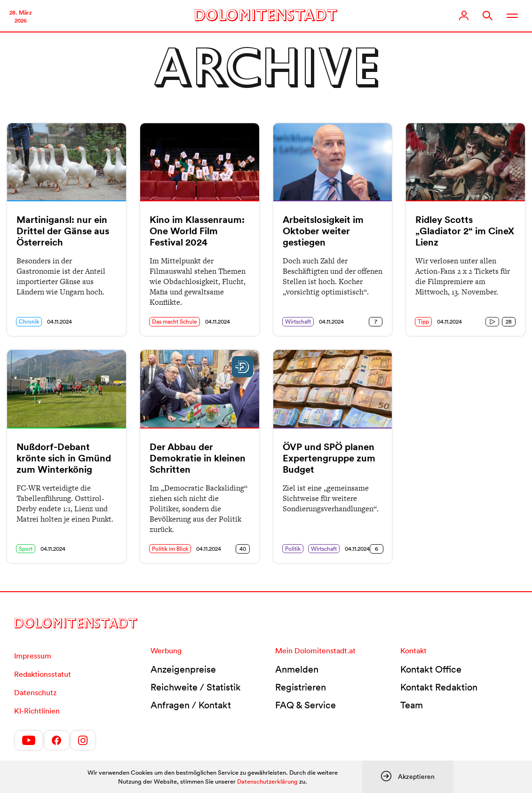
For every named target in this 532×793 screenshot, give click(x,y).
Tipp (423, 321)
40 (243, 549)
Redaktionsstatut (43, 674)
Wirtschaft (298, 321)
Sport (26, 549)
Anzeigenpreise (183, 669)
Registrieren (301, 687)
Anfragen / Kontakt (191, 705)
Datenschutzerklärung (267, 781)
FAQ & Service (306, 705)
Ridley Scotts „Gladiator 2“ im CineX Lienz (465, 231)
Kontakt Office (431, 669)
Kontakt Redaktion (439, 687)
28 (509, 321)
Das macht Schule (175, 321)
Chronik (29, 321)
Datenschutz (35, 692)
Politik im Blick (170, 549)
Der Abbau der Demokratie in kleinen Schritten (198, 458)
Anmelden (297, 669)
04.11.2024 (60, 321)
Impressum (33, 656)
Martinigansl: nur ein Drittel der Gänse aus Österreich (63, 231)
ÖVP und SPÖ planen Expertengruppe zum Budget (329, 458)
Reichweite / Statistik (196, 687)
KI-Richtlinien (37, 711)
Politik (293, 549)
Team (412, 705)
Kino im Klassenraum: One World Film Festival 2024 (197, 231)
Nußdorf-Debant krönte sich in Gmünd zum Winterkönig (64, 458)
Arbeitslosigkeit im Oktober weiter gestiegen (323, 231)
